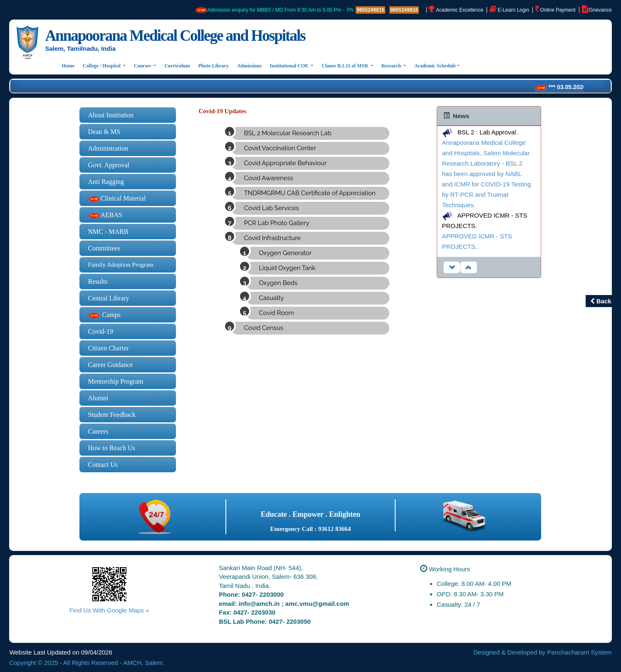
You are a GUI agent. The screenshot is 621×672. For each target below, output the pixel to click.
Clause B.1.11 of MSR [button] (345, 66)
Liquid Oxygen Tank (287, 268)
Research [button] (392, 66)
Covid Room (276, 313)
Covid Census (263, 328)
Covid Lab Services (271, 208)
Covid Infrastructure (272, 238)
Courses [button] (143, 66)
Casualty (271, 298)
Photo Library (214, 66)
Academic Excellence (460, 10)
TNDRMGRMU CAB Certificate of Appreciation (309, 193)
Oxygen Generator (285, 253)
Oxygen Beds (278, 283)
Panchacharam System (580, 652)
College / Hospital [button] (102, 66)
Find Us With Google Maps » (109, 610)
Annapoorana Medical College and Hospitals (175, 36)
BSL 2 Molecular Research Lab (287, 133)
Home (70, 65)
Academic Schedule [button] (435, 66)
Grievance (600, 10)
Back (601, 301)
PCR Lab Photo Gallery (276, 223)
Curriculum (177, 66)
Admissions (249, 66)
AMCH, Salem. (144, 663)
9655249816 (404, 10)
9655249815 (370, 10)
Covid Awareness (268, 178)
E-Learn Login (513, 10)
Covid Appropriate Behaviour (285, 163)
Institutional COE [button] (290, 66)
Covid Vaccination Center (280, 148)
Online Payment (558, 10)
